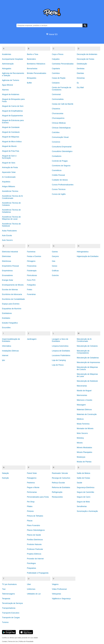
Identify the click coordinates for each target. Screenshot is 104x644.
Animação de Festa (10, 167)
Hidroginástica (83, 252)
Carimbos (56, 73)
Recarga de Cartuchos (61, 478)
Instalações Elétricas (10, 351)
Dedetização (82, 64)
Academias (7, 54)
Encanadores (7, 275)
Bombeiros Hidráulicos (36, 64)
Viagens (55, 584)
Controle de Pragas (60, 161)
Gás (54, 261)
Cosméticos (57, 170)
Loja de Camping (59, 360)
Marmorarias (82, 395)
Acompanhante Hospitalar (13, 59)
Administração (8, 64)
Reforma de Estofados (61, 487)
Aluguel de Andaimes (11, 94)
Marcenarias (82, 386)
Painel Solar (32, 473)
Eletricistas (6, 256)
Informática (7, 346)
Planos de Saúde (34, 535)
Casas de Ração (59, 78)
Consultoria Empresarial (62, 147)
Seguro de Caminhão (85, 492)
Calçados (56, 59)
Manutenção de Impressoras (88, 362)
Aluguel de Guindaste (11, 127)
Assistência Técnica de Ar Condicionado (12, 197)
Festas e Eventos (34, 256)
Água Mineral (7, 85)
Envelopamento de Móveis (13, 285)
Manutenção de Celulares (87, 346)
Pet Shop (31, 502)
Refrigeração (57, 492)
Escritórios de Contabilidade (13, 299)
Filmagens (31, 261)
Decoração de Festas (85, 59)
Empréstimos (7, 271)
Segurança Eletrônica (86, 487)
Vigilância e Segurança (61, 599)
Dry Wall (80, 87)
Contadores (57, 156)
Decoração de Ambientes (87, 54)
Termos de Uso (13, 641)
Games (55, 252)
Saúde (79, 483)
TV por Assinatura (9, 584)
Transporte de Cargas (11, 618)
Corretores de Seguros (61, 166)
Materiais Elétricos (84, 410)
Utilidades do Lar (34, 594)
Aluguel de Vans (9, 163)
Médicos (80, 419)
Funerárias (31, 294)
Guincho (55, 275)
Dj (78, 83)
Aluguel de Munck (9, 146)
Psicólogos (31, 563)
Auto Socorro (7, 240)
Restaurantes (57, 497)
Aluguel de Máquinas (11, 137)
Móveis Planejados (84, 452)
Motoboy (80, 438)
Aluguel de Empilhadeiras (12, 111)
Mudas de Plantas (84, 462)
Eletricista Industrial (10, 252)
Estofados (6, 318)
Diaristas (80, 73)
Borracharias (32, 69)
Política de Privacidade (26, 641)
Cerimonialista (58, 99)
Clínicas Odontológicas (61, 128)
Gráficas (55, 271)
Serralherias (82, 506)
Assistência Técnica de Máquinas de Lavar (11, 218)
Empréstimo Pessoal (10, 266)
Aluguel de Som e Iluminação (9, 157)
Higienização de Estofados (88, 256)
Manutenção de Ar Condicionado (84, 340)
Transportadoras (9, 608)
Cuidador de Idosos (60, 180)
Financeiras (32, 266)
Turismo (5, 622)
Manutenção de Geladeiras (88, 358)
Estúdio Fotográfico (10, 323)
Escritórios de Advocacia (12, 294)
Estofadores (7, 313)
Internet (5, 355)
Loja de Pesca (58, 365)
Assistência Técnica (10, 191)
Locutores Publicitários (61, 355)
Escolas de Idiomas (10, 290)
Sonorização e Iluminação (87, 511)
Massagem (81, 405)
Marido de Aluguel (84, 391)
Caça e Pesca (58, 54)
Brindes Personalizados (37, 73)
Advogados (7, 69)
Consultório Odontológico (62, 151)
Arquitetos (6, 182)
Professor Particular (35, 549)
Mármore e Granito (84, 400)
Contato (5, 641)
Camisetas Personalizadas (63, 64)
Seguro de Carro (84, 497)
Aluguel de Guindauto (11, 132)
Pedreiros (31, 483)
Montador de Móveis (85, 428)
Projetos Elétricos (34, 554)
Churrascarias (58, 113)
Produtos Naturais (34, 544)
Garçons (55, 256)
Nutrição (5, 478)
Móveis (80, 443)
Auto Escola (7, 235)
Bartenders (31, 59)
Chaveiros (56, 109)
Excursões (6, 328)
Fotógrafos (31, 285)
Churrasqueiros (58, 118)
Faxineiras (31, 252)
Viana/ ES (52, 34)
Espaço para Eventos (11, 304)
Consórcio (56, 142)
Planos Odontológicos (36, 530)
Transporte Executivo (11, 613)
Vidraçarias (56, 594)
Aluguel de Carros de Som (13, 106)
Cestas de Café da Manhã (63, 104)
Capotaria (56, 69)
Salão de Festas (83, 478)
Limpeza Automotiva (60, 346)
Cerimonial (56, 94)
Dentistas (81, 69)
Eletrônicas (7, 261)
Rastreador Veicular (60, 473)
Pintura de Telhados (35, 516)
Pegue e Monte (33, 487)
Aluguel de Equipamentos (12, 116)
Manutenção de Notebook (87, 381)
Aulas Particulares (9, 231)
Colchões (56, 132)
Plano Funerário (33, 525)
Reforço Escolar (58, 483)
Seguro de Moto (83, 502)
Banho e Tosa (32, 54)
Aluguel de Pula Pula (11, 151)
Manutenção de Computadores (83, 352)
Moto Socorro (82, 433)
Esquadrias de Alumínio (12, 309)
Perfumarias (32, 492)
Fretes (30, 290)
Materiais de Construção (87, 414)
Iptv (4, 360)
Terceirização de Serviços (12, 603)
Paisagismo (32, 478)
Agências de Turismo (11, 80)
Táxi (4, 589)
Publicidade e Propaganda (38, 573)
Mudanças (81, 457)
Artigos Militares (9, 186)
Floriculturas (32, 275)
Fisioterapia (32, 271)
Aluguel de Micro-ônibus (12, 142)
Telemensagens (8, 594)
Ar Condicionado (9, 177)
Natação (5, 473)
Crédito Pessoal (58, 175)
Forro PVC (31, 280)
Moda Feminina (83, 424)
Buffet (29, 83)
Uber (29, 584)
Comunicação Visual (60, 137)
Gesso (55, 266)
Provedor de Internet (35, 559)
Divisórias (81, 78)
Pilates (30, 506)
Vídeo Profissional (59, 589)
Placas (30, 521)
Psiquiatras (31, 568)
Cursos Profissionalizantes (63, 185)
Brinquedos (32, 78)
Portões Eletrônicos (35, 540)
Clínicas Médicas (59, 123)
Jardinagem (32, 339)
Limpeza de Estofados (61, 351)
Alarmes (5, 90)
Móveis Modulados (84, 448)
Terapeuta (6, 599)
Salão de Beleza (83, 473)
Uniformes (31, 589)
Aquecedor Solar (9, 172)
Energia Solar (8, 280)
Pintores (30, 511)
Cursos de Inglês (59, 194)
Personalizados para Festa (38, 497)
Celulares (56, 83)
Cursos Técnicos (59, 189)
